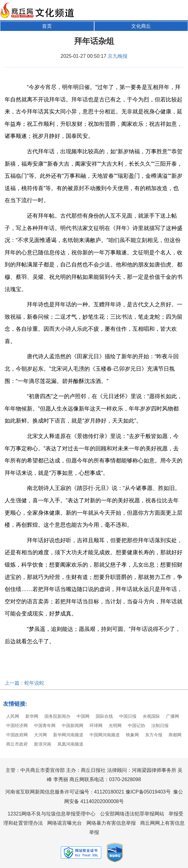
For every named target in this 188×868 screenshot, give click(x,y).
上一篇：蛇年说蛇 (24, 683)
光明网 (115, 725)
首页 (47, 26)
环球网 (96, 725)
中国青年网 (45, 725)
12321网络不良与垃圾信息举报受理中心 (52, 814)
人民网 (13, 716)
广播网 (173, 716)
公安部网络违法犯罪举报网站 (132, 814)
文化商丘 (141, 26)
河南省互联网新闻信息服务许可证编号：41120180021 (65, 792)
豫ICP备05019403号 (148, 792)
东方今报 (154, 735)
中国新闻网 (73, 725)
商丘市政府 (17, 744)
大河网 (40, 735)
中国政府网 (17, 735)
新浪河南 (43, 744)
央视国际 (151, 716)
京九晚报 (118, 56)
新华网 (32, 716)
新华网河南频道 (68, 735)
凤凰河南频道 (70, 744)
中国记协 (136, 725)
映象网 (132, 735)
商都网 (175, 735)
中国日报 (128, 716)
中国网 (83, 716)
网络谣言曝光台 (65, 823)
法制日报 (160, 725)
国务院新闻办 (57, 716)
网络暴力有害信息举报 (111, 823)
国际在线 (104, 716)
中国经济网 (17, 725)
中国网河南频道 (105, 735)
